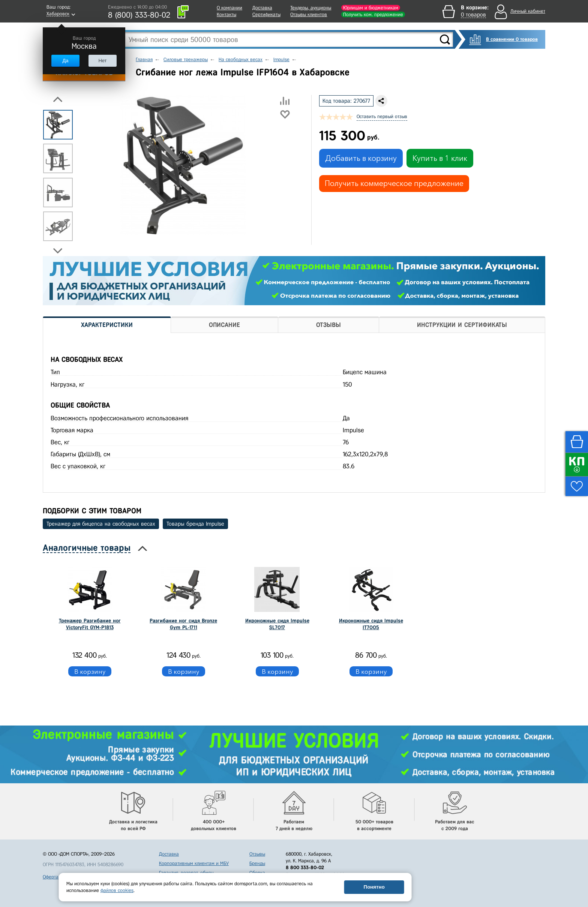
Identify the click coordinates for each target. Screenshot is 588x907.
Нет (102, 61)
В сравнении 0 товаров (512, 39)
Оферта (51, 877)
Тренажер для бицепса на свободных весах (101, 524)
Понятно (374, 887)
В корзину (90, 671)
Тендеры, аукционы (311, 8)
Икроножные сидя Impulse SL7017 (277, 624)
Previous (58, 99)
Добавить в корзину (361, 158)
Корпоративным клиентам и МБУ (194, 863)
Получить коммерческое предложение (394, 183)
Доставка (262, 8)
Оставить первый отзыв (382, 116)
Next (58, 251)
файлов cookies (117, 890)
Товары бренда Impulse (195, 524)
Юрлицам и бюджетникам (371, 8)
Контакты (226, 14)
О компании (229, 8)
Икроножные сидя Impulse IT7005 (371, 624)
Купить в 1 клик (440, 158)
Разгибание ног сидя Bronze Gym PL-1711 (183, 624)
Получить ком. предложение (373, 14)
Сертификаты (266, 14)
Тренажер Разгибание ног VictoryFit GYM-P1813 (90, 624)
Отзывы (257, 854)
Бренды (257, 863)
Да (65, 61)
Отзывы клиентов (309, 14)
